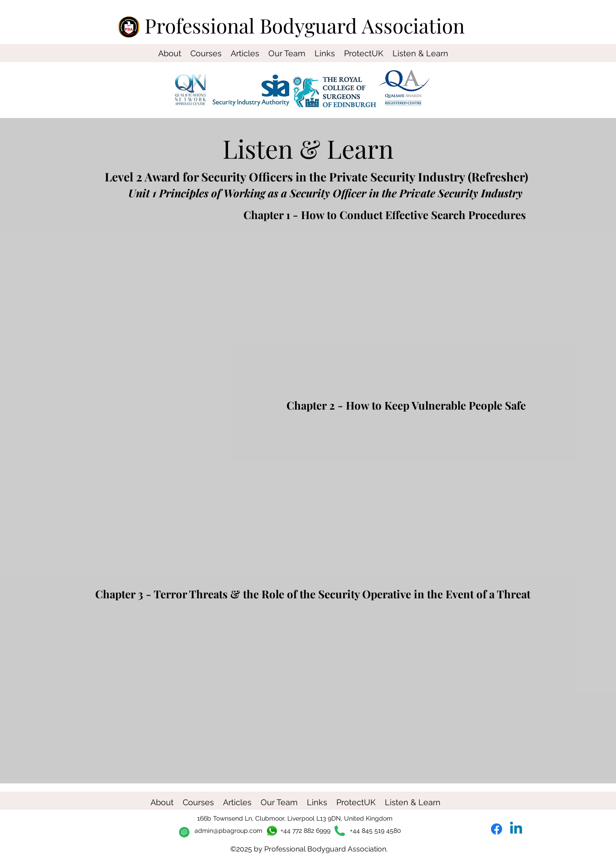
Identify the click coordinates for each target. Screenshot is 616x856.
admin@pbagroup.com (228, 831)
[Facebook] (497, 829)
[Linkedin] (516, 829)
